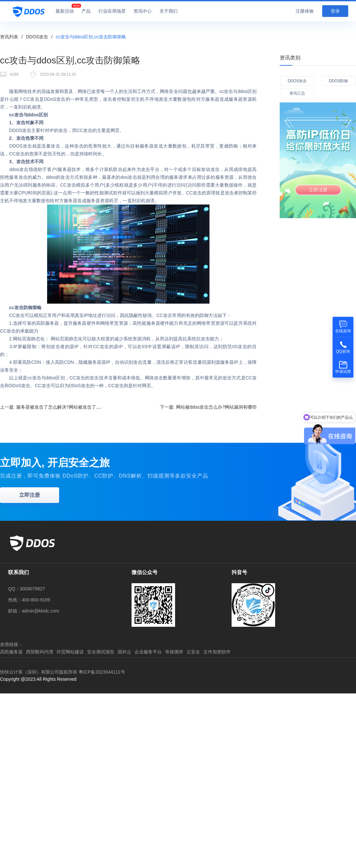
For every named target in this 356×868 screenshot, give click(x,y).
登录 (335, 11)
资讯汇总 (297, 93)
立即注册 (30, 495)
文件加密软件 (217, 652)
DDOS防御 (339, 81)
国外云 (124, 652)
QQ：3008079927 (27, 589)
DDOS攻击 (37, 37)
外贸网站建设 (70, 652)
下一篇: (208, 407)
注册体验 (305, 11)
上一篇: (57, 407)
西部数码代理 (40, 652)
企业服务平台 (148, 652)
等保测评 (174, 652)
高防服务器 (11, 652)
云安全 (193, 652)
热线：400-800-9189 (29, 600)
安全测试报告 (101, 652)
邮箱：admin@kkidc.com (34, 611)
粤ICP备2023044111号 (102, 672)
